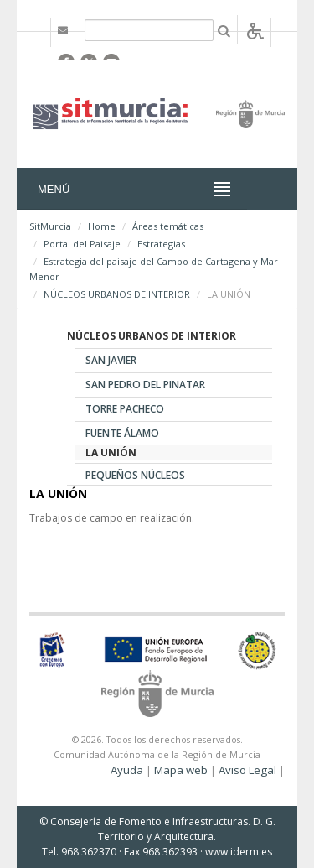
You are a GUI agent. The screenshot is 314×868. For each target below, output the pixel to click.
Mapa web (181, 770)
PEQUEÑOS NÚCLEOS (135, 475)
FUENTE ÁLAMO (122, 433)
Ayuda (127, 770)
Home (102, 226)
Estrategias (161, 244)
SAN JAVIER (111, 360)
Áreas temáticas (168, 226)
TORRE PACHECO (125, 409)
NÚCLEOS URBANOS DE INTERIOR (117, 294)
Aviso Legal (247, 770)
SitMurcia (50, 226)
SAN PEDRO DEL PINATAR (145, 385)
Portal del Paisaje (82, 244)
